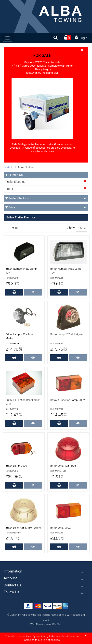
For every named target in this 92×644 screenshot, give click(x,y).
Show (71, 228)
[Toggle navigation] (7, 38)
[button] (46, 571)
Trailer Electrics (15, 182)
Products (8, 167)
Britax (9, 189)
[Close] (82, 50)
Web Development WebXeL (46, 624)
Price (46, 207)
